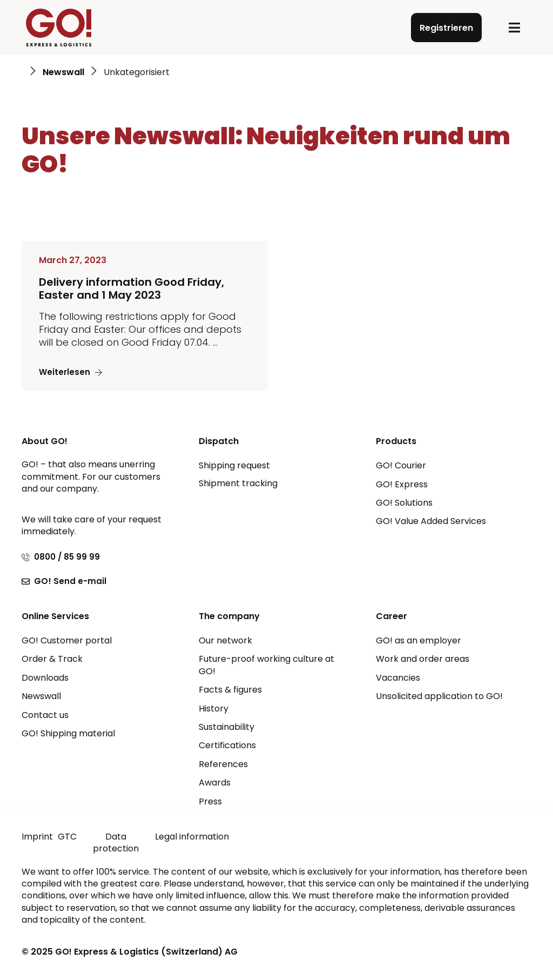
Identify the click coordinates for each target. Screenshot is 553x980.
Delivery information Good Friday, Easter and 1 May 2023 (131, 288)
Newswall (63, 72)
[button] (514, 28)
